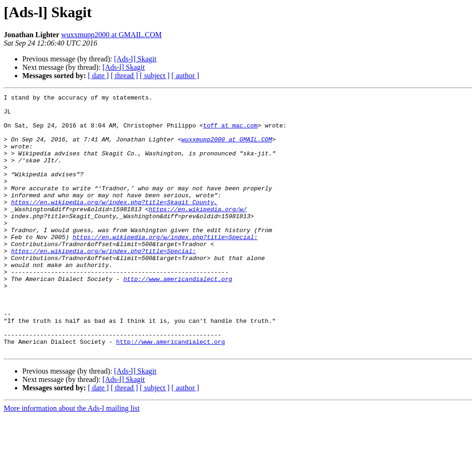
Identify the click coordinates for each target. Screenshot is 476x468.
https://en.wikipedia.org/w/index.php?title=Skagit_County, (115, 224)
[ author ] (185, 76)
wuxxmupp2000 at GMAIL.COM (112, 35)
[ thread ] (124, 76)
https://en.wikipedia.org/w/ (198, 233)
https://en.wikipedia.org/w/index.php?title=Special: (165, 266)
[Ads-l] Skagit (135, 59)
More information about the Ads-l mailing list (72, 460)
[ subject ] (155, 76)
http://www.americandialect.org (178, 316)
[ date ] (98, 76)
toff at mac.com (230, 132)
